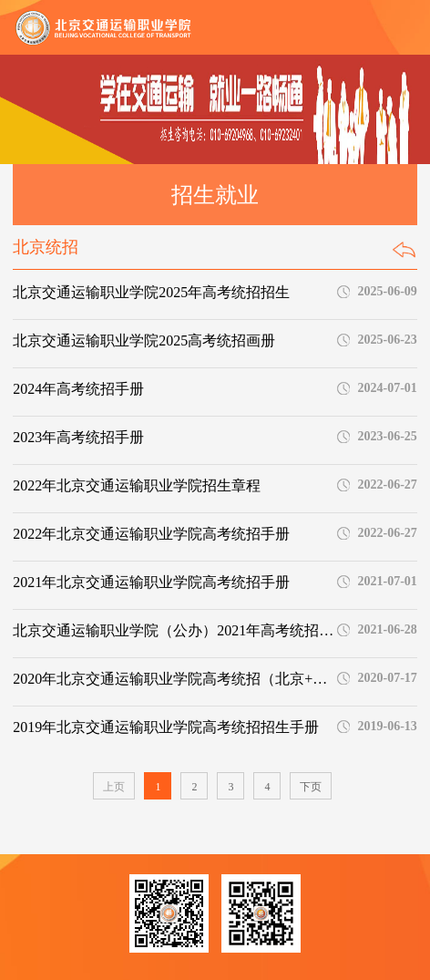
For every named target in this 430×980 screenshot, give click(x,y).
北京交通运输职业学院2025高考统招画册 (144, 340)
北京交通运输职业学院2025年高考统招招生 (151, 292)
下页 (311, 787)
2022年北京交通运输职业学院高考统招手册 (151, 534)
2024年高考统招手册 (78, 389)
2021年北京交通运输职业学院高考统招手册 (151, 582)
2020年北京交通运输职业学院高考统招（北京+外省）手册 (173, 679)
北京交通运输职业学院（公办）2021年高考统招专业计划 (173, 630)
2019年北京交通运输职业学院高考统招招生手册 (166, 727)
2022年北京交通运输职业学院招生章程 (137, 485)
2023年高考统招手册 (78, 437)
